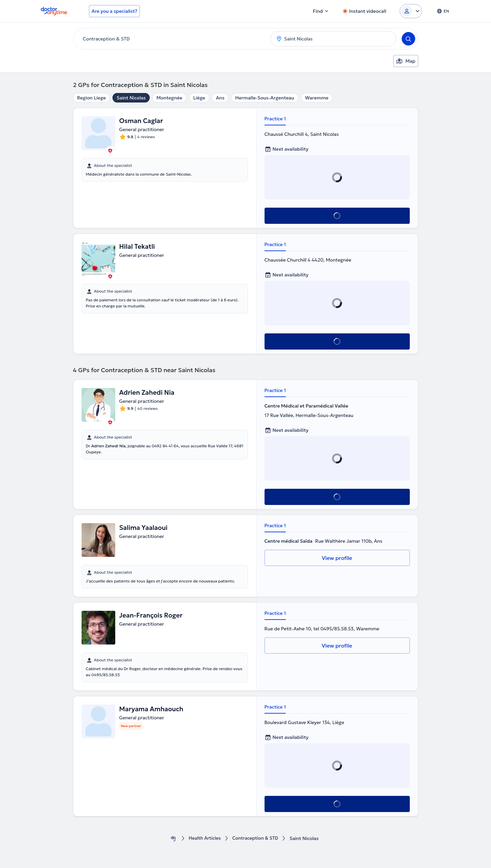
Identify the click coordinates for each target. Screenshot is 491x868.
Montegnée (169, 98)
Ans (220, 98)
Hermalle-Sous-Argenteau (265, 98)
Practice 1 (275, 119)
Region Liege (92, 98)
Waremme (317, 98)
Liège (199, 98)
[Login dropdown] (411, 11)
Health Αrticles (204, 839)
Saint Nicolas (131, 98)
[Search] (408, 39)
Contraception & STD (256, 839)
